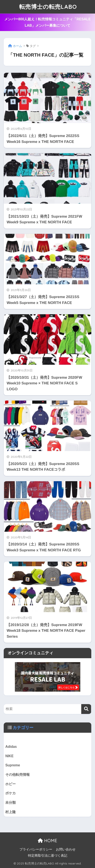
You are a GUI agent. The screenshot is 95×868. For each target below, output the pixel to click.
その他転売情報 (17, 775)
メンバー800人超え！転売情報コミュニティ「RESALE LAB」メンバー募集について (48, 22)
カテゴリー (23, 728)
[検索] (86, 709)
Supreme (13, 765)
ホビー (10, 784)
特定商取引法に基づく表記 (48, 856)
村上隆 (10, 812)
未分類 (10, 803)
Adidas (11, 747)
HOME (47, 841)
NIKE (9, 756)
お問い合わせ (66, 849)
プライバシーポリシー (36, 849)
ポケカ (10, 793)
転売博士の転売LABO (48, 7)
